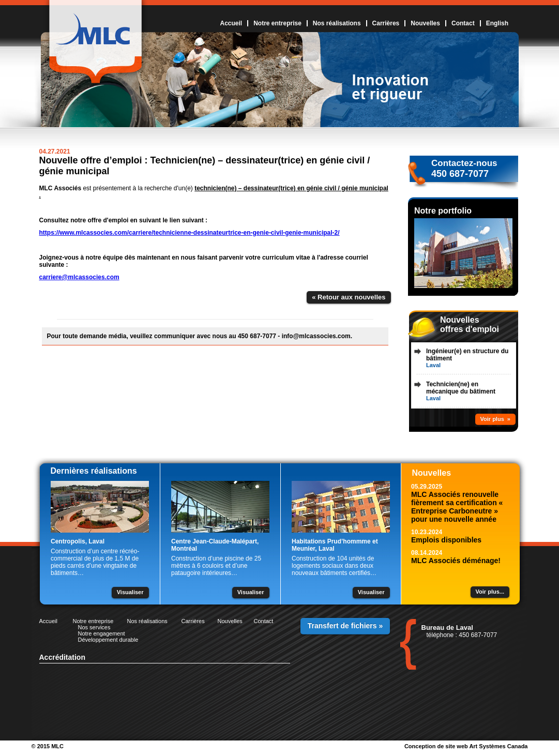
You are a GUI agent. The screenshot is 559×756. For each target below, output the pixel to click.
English (497, 23)
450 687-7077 (460, 174)
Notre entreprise (277, 23)
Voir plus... (490, 592)
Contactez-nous (464, 163)
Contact (463, 23)
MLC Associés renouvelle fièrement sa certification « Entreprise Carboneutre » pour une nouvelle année (457, 507)
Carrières (386, 23)
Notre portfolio (443, 211)
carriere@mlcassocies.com (79, 277)
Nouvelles (425, 23)
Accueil (231, 23)
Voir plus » (495, 419)
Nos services (94, 627)
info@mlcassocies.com (316, 336)
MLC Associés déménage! (456, 561)
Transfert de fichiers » (345, 626)
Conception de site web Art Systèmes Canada (466, 746)
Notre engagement (102, 633)
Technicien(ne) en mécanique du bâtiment (461, 388)
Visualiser (130, 592)
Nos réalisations (337, 23)
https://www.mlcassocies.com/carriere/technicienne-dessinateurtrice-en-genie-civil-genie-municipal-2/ (190, 233)
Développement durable (108, 640)
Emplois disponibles (446, 540)
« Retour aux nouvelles (349, 297)
